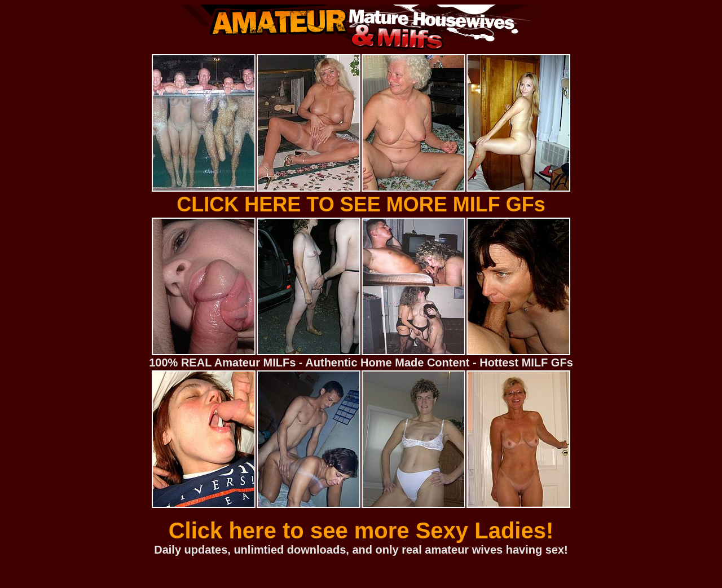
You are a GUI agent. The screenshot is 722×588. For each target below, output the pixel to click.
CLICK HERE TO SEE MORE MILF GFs (361, 204)
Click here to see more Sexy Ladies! (361, 530)
